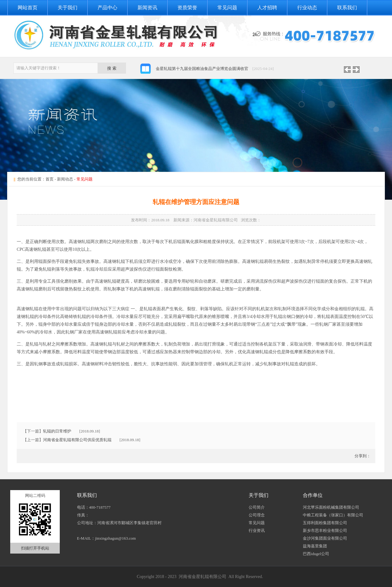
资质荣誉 (187, 8)
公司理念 (257, 515)
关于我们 (68, 8)
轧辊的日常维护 (57, 431)
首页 (50, 179)
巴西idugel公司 (316, 554)
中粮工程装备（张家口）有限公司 (333, 515)
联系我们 (347, 8)
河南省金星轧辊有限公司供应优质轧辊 (77, 440)
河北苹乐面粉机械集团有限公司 (331, 507)
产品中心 (107, 8)
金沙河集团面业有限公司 (325, 538)
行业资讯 (257, 530)
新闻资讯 (147, 8)
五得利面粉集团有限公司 (325, 523)
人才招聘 (267, 8)
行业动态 (307, 8)
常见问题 (227, 8)
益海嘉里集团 (315, 546)
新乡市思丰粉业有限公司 (325, 530)
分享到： (362, 456)
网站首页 (28, 8)
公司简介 (257, 507)
